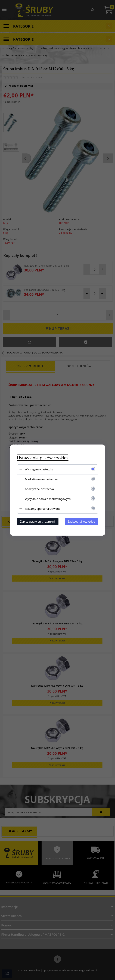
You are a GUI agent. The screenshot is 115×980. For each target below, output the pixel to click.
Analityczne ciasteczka (39, 489)
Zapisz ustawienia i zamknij (38, 521)
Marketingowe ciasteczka (41, 479)
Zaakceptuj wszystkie (81, 521)
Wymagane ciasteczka (39, 469)
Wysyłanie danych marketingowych (48, 499)
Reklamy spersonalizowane (43, 509)
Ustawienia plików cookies (43, 458)
